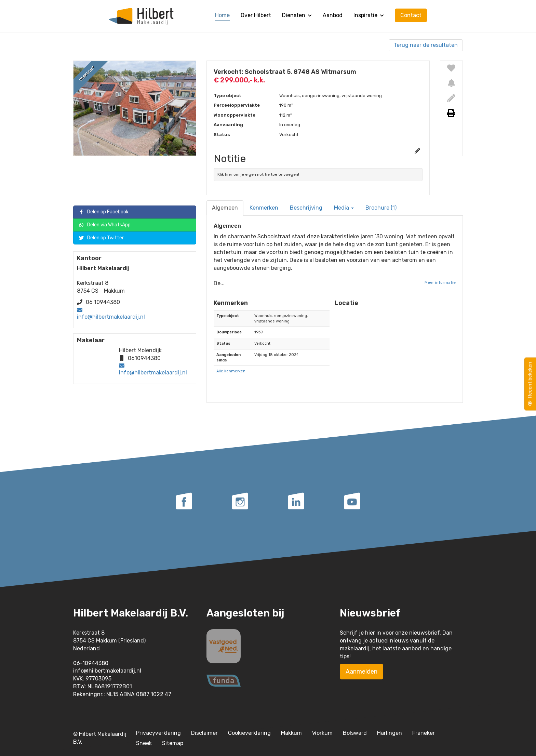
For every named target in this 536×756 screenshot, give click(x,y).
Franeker (424, 733)
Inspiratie (369, 15)
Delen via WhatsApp (105, 225)
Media (344, 208)
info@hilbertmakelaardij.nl (111, 317)
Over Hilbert (256, 15)
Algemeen (225, 208)
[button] (395, 353)
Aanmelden (361, 672)
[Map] (395, 353)
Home (222, 15)
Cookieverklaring (249, 733)
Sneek (144, 743)
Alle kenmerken (231, 371)
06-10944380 (91, 663)
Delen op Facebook (104, 212)
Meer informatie (440, 282)
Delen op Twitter (101, 238)
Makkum (291, 733)
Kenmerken (264, 208)
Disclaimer (204, 733)
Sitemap (173, 743)
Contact (411, 15)
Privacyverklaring (158, 733)
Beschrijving (306, 208)
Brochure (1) (381, 208)
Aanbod (333, 15)
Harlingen (390, 733)
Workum (322, 733)
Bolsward (355, 733)
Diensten (297, 15)
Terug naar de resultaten (426, 45)
